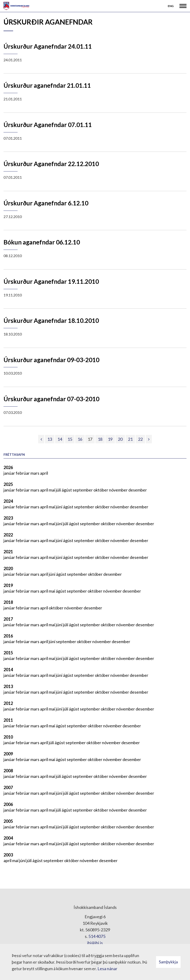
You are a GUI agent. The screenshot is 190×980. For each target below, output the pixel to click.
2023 (8, 518)
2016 (8, 636)
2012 (8, 703)
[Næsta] (149, 439)
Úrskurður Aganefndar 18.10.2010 (51, 321)
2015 (8, 653)
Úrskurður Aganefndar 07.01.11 (48, 125)
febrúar (23, 473)
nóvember (119, 490)
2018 (8, 602)
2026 (8, 467)
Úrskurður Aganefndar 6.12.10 (46, 203)
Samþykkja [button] (168, 962)
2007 (8, 787)
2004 (8, 838)
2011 (8, 720)
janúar (10, 473)
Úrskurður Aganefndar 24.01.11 (48, 46)
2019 (8, 585)
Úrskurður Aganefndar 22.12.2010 (51, 164)
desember (138, 490)
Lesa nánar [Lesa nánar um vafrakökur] (107, 969)
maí (52, 490)
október (101, 490)
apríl (44, 473)
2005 (8, 821)
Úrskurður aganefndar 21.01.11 (47, 85)
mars (35, 473)
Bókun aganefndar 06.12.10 (42, 242)
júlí (59, 490)
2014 (8, 670)
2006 (8, 804)
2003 (8, 855)
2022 (8, 535)
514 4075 (97, 936)
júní (59, 507)
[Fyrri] (41, 439)
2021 (8, 552)
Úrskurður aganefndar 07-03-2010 (51, 399)
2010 (8, 737)
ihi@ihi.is (95, 943)
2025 (8, 484)
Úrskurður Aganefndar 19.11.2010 (51, 281)
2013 (8, 686)
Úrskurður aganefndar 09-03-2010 (51, 360)
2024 (8, 501)
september (83, 490)
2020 (8, 568)
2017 (8, 619)
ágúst (67, 490)
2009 (8, 754)
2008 (8, 771)
